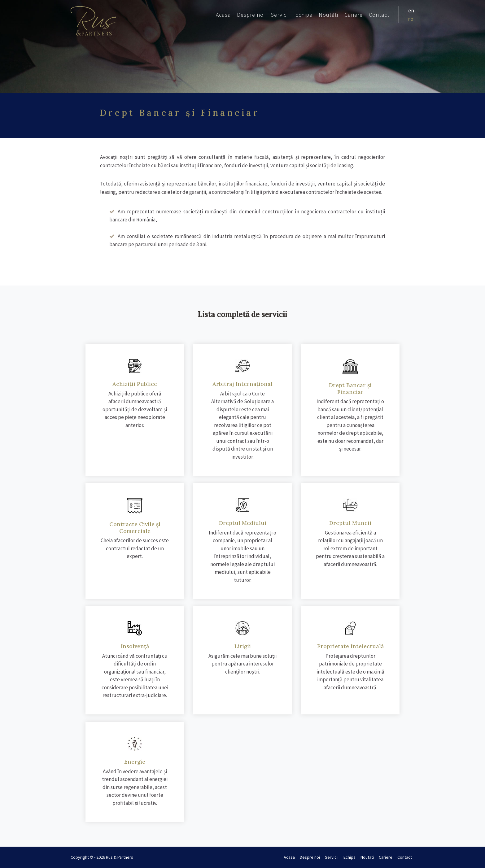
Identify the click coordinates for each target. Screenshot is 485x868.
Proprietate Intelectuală (350, 646)
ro (411, 19)
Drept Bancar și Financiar (350, 388)
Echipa (304, 15)
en (411, 10)
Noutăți (328, 15)
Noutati (367, 857)
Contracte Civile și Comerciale (135, 528)
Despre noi (251, 15)
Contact (379, 15)
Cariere (354, 15)
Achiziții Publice (135, 384)
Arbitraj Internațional (242, 384)
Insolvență (135, 646)
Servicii (280, 15)
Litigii (243, 646)
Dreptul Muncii (350, 523)
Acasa (223, 15)
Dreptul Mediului (243, 523)
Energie (135, 762)
